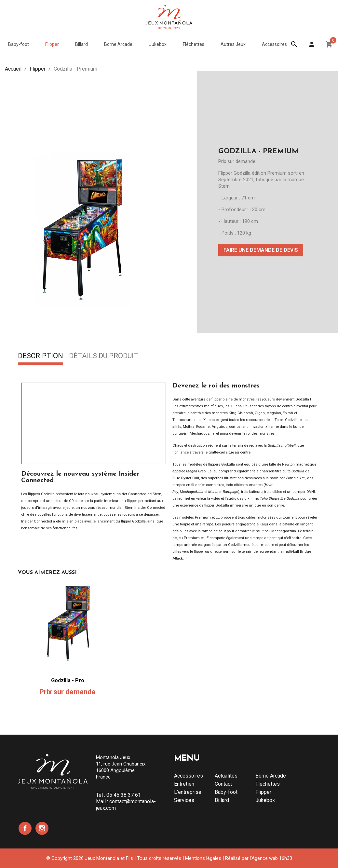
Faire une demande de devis (261, 250)
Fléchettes (268, 784)
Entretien (184, 784)
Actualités (226, 776)
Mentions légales (203, 858)
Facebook (25, 828)
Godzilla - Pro (68, 680)
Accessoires (189, 776)
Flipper (263, 792)
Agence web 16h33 (272, 858)
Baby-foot (226, 792)
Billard (222, 800)
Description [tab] (41, 356)
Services (184, 800)
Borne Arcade (271, 776)
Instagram (42, 828)
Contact (223, 784)
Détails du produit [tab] (104, 356)
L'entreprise (188, 792)
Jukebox (265, 800)
